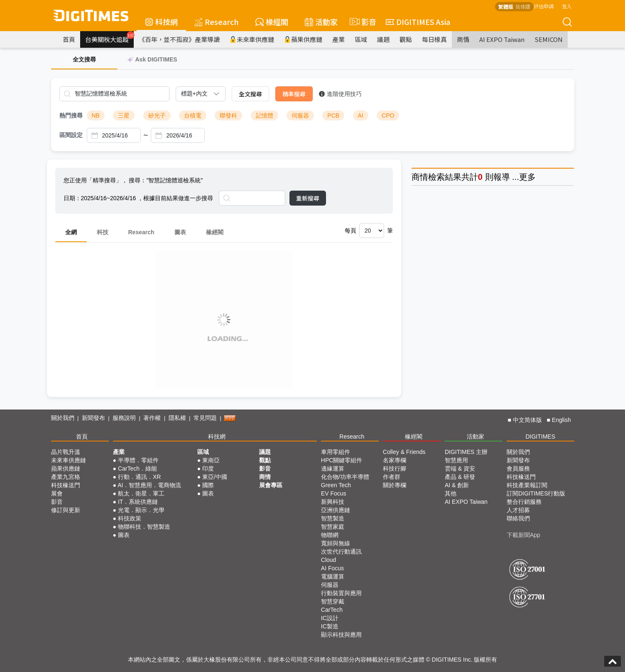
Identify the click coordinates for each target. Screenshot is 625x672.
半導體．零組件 (138, 460)
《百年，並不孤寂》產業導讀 (179, 39)
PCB (333, 115)
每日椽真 (434, 39)
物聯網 (330, 535)
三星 (124, 115)
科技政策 (130, 518)
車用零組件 (336, 452)
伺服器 (300, 115)
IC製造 (330, 626)
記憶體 (265, 115)
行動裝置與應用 (341, 593)
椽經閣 (272, 22)
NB (96, 115)
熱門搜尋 (71, 115)
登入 (567, 6)
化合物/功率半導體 (345, 477)
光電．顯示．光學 (141, 510)
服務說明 (124, 418)
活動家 (321, 22)
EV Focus (334, 493)
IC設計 (330, 618)
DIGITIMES (540, 437)
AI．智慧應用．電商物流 (149, 485)
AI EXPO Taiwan (502, 39)
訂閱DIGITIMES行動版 (536, 493)
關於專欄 (395, 485)
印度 (208, 468)
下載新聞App (523, 535)
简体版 (523, 6)
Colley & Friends (404, 452)
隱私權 (177, 418)
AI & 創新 (457, 485)
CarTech (332, 610)
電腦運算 (333, 576)
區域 (361, 39)
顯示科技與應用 (341, 635)
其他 (451, 493)
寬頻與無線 (336, 543)
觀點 (406, 39)
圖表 (180, 232)
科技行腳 (395, 468)
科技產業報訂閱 (527, 485)
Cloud (329, 560)
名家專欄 (395, 460)
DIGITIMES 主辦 (466, 452)
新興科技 (333, 502)
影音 (362, 22)
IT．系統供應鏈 (138, 502)
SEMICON (549, 39)
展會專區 (271, 485)
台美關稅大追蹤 (109, 37)
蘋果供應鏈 (303, 39)
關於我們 (63, 418)
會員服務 (518, 468)
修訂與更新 (66, 510)
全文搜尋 (250, 94)
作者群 (392, 477)
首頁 (69, 39)
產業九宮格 (66, 477)
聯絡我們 (518, 518)
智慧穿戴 (333, 601)
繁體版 (506, 6)
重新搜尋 (308, 198)
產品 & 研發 (460, 477)
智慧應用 (456, 460)
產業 (338, 39)
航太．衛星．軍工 (141, 493)
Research (217, 22)
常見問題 (205, 418)
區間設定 (71, 135)
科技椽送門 (66, 485)
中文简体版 (527, 420)
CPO (388, 115)
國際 (208, 485)
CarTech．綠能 (137, 468)
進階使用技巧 (340, 94)
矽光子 (157, 115)
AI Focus (332, 568)
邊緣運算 (333, 468)
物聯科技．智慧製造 (144, 527)
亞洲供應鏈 (336, 510)
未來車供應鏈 (252, 39)
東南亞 (211, 460)
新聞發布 (93, 418)
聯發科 (228, 115)
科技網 (161, 22)
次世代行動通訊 (341, 552)
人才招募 (518, 510)
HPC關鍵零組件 (342, 460)
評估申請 (544, 6)
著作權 (152, 418)
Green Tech (336, 485)
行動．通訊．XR (139, 477)
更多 (527, 177)
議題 (383, 39)
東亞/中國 (215, 477)
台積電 (193, 115)
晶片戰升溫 (66, 452)
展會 (57, 493)
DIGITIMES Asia (418, 22)
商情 (463, 39)
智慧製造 (333, 518)
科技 (103, 232)
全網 (71, 232)
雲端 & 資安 (460, 468)
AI (361, 115)
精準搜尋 (294, 94)
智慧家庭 (333, 527)
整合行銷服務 (524, 502)
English (561, 420)
